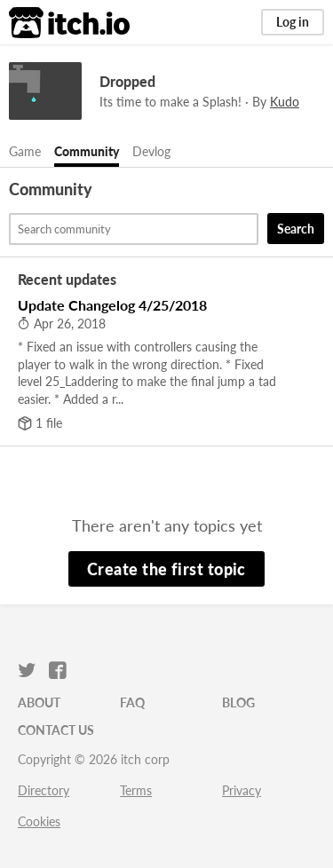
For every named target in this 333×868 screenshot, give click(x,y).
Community (87, 151)
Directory (44, 790)
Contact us (56, 730)
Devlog (151, 151)
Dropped (127, 81)
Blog (238, 702)
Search (296, 229)
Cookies (39, 821)
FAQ (132, 702)
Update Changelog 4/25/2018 (112, 305)
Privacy (242, 790)
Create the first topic (166, 569)
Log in (293, 22)
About (39, 702)
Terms (136, 790)
